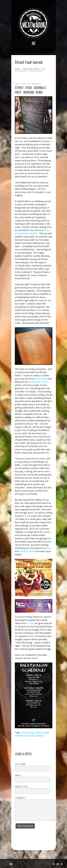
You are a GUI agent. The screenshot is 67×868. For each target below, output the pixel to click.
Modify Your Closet (38, 382)
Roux (49, 548)
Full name (20, 764)
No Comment (34, 84)
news (46, 733)
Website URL (21, 787)
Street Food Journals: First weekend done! (31, 90)
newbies (39, 733)
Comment (20, 798)
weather (39, 736)
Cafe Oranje (42, 379)
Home (17, 69)
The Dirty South (27, 551)
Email (18, 775)
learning (30, 733)
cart (23, 733)
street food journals (25, 736)
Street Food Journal (31, 69)
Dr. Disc (30, 623)
